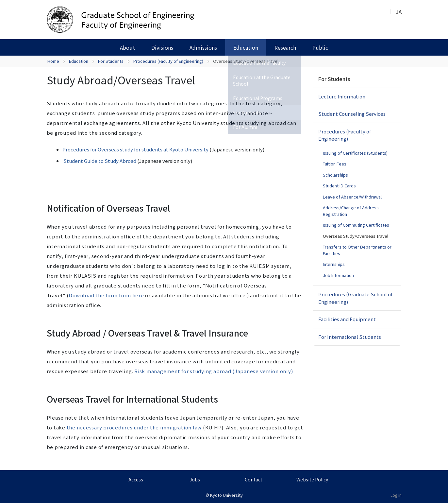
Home (53, 61)
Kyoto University (226, 495)
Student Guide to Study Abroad (100, 161)
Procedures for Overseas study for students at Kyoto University (135, 149)
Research (285, 47)
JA (399, 11)
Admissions (203, 47)
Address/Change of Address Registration (351, 211)
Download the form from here (106, 295)
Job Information (338, 275)
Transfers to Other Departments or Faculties (357, 250)
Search (378, 12)
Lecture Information (342, 96)
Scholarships (335, 175)
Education (246, 47)
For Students (111, 61)
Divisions (162, 47)
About (127, 47)
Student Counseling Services (352, 114)
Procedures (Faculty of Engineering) (168, 61)
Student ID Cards (339, 186)
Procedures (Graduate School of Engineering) (355, 298)
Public (320, 47)
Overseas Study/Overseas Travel (356, 236)
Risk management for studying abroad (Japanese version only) (214, 371)
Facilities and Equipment (347, 319)
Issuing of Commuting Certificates (356, 225)
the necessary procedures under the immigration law (134, 427)
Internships (334, 264)
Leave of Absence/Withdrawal (352, 197)
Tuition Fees (335, 164)
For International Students (350, 337)
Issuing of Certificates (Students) (355, 153)
